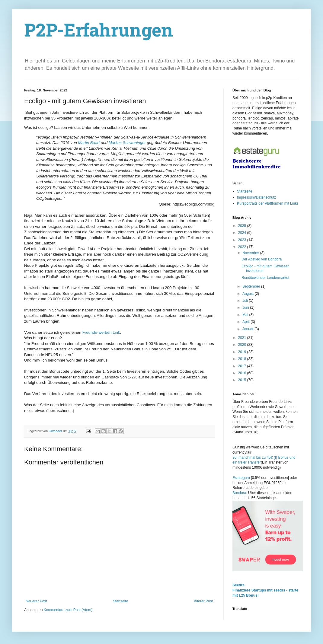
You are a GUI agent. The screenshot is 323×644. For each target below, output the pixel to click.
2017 (243, 366)
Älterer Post (203, 601)
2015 (243, 380)
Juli (246, 301)
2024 (243, 233)
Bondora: (240, 493)
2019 (243, 352)
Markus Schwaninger (127, 143)
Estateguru (241, 478)
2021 (243, 338)
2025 (243, 226)
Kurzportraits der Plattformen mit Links (268, 203)
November (251, 253)
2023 (243, 240)
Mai (246, 315)
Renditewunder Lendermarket (265, 278)
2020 (243, 345)
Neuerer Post (36, 601)
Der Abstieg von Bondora (262, 259)
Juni (246, 308)
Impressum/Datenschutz (256, 197)
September (252, 286)
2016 (243, 373)
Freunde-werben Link (101, 332)
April (246, 322)
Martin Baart (88, 143)
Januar (248, 329)
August (249, 294)
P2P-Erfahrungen (99, 32)
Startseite (121, 601)
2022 (243, 247)
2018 (243, 359)
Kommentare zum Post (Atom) (68, 610)
